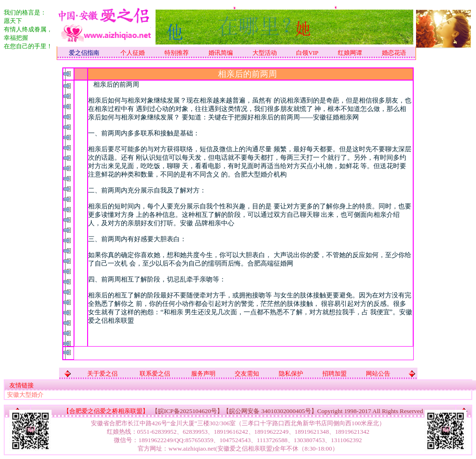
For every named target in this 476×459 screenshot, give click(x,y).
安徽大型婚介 (25, 395)
